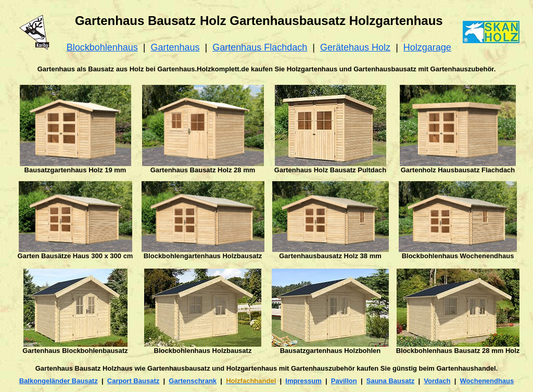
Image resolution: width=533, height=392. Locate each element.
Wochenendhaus (487, 381)
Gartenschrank (193, 381)
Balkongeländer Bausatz (59, 381)
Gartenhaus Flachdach (260, 47)
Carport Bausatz (133, 381)
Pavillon (344, 381)
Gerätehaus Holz (355, 47)
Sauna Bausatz (390, 381)
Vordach (437, 381)
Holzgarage (427, 47)
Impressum (303, 381)
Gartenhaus (175, 47)
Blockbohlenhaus (102, 47)
